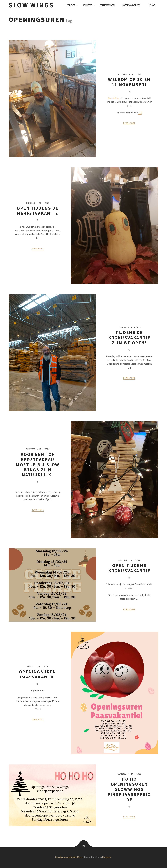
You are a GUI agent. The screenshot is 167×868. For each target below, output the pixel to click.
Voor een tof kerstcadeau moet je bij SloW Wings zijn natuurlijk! (38, 465)
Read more (129, 123)
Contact (71, 5)
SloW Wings (31, 5)
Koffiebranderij (107, 5)
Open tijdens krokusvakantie (129, 568)
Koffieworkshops (131, 5)
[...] (140, 113)
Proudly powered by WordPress (69, 857)
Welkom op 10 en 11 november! (129, 82)
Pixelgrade (107, 857)
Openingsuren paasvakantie (38, 674)
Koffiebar (87, 5)
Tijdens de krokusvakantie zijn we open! (129, 338)
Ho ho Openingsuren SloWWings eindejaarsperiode (129, 789)
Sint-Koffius (114, 98)
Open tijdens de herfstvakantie (38, 211)
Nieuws (151, 5)
